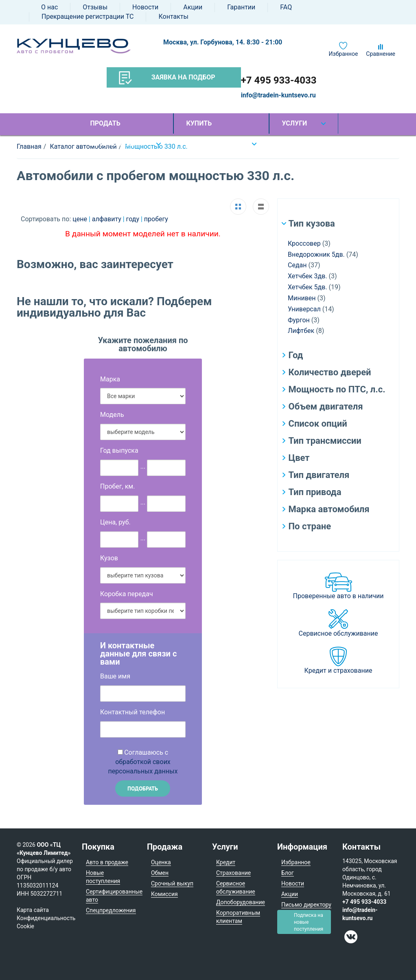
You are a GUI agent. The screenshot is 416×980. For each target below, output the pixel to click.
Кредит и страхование (338, 671)
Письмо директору (306, 905)
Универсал (304, 309)
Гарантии (241, 7)
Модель (112, 415)
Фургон (299, 320)
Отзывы (95, 7)
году (134, 219)
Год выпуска (119, 450)
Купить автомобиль (208, 127)
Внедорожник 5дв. (316, 254)
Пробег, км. (117, 486)
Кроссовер (304, 243)
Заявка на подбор (167, 78)
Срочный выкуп (172, 883)
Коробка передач (127, 594)
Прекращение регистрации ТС (88, 17)
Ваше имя (115, 676)
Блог (288, 873)
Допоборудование (241, 902)
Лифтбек (301, 331)
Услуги (294, 123)
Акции (193, 7)
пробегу (156, 219)
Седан (297, 265)
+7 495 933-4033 (279, 80)
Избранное (344, 54)
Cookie (25, 926)
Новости (145, 7)
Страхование (233, 873)
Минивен (302, 298)
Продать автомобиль (112, 127)
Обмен (160, 873)
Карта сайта (33, 910)
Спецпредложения (111, 910)
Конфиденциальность (46, 918)
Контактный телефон (132, 712)
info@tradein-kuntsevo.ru (278, 95)
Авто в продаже (107, 862)
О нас (49, 7)
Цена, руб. (115, 522)
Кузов (109, 558)
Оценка (161, 862)
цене (81, 219)
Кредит (226, 862)
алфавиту (107, 219)
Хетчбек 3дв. (308, 276)
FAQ (286, 7)
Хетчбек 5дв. (308, 287)
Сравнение (381, 54)
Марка (110, 379)
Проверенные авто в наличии (338, 596)
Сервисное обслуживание (338, 633)
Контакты (173, 17)
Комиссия (164, 894)
